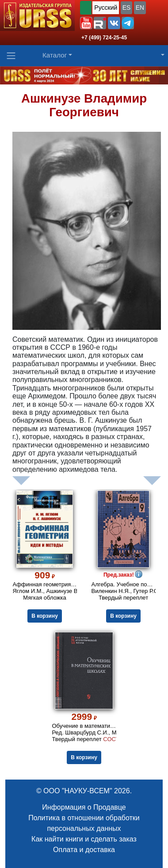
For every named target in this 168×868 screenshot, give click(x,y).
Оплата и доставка (84, 850)
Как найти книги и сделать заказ (84, 839)
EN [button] (140, 8)
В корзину (45, 616)
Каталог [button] (55, 55)
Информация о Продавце (84, 807)
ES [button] (127, 8)
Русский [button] (106, 8)
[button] (86, 23)
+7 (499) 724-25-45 (104, 38)
